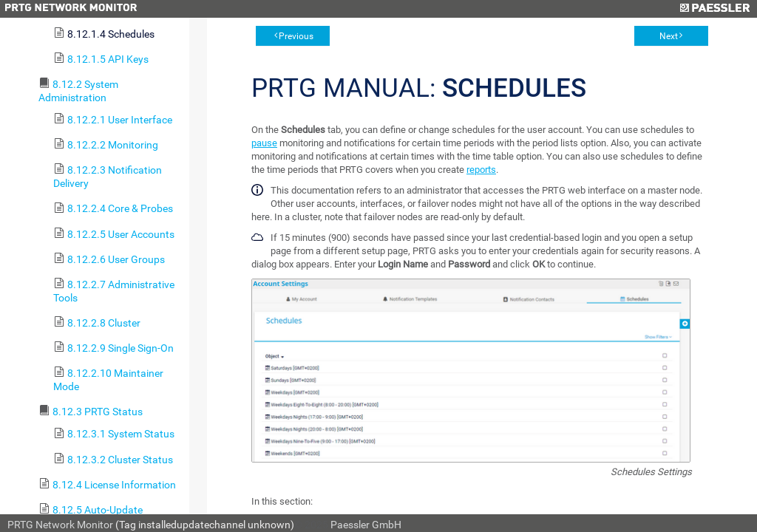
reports (481, 170)
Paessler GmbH (366, 525)
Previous (296, 36)
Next (669, 36)
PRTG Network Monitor (60, 525)
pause (264, 143)
